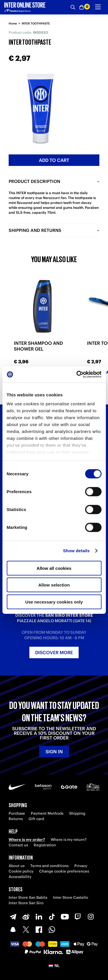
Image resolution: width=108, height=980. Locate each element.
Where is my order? (27, 840)
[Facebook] (39, 930)
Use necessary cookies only (54, 602)
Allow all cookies (54, 568)
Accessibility (20, 877)
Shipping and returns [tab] (35, 230)
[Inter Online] (25, 7)
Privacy (81, 866)
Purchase (17, 813)
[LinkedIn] (39, 917)
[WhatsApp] (52, 930)
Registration (45, 845)
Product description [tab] (34, 181)
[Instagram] (91, 917)
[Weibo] (26, 917)
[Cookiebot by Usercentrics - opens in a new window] (77, 374)
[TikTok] (52, 917)
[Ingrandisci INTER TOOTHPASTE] (40, 108)
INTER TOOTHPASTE (36, 23)
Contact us (18, 845)
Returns (16, 819)
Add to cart (54, 160)
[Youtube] (65, 917)
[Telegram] (13, 917)
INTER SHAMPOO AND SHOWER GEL (38, 346)
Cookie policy (21, 871)
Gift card (36, 819)
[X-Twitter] (26, 930)
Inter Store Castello (71, 897)
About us (17, 866)
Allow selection (54, 585)
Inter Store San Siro (26, 903)
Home (13, 23)
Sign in (54, 752)
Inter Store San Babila (28, 897)
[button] (54, 966)
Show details (76, 551)
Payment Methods (47, 813)
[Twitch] (78, 917)
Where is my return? (69, 840)
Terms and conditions (49, 866)
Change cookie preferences (64, 871)
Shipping (77, 813)
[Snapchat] (13, 930)
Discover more (54, 652)
